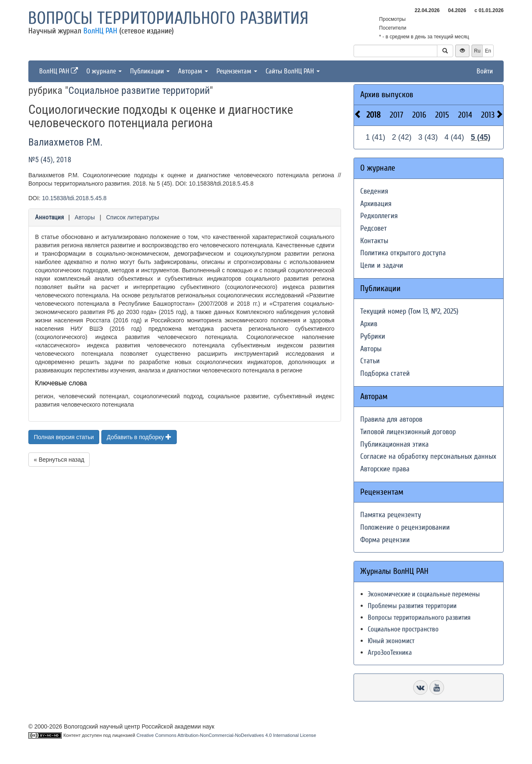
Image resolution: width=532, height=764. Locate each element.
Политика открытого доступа (403, 253)
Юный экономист (391, 641)
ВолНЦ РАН (100, 31)
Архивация (376, 204)
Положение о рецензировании (405, 527)
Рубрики (373, 336)
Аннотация (49, 217)
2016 (419, 115)
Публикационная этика (394, 444)
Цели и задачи (382, 265)
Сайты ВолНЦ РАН (293, 71)
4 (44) (454, 137)
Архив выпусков (387, 94)
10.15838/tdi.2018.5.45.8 (74, 198)
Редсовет (374, 228)
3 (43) (428, 137)
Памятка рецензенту (391, 515)
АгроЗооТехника (390, 652)
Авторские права (385, 469)
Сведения (374, 191)
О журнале (104, 71)
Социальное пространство (403, 629)
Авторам (193, 71)
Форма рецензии (385, 540)
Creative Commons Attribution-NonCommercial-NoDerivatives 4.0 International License (226, 735)
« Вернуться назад (59, 460)
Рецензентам (237, 71)
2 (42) (402, 137)
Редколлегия (379, 216)
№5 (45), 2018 (50, 160)
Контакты (374, 241)
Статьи (370, 361)
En (488, 51)
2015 (442, 115)
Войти (485, 71)
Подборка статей (385, 373)
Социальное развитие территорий (139, 90)
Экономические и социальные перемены (424, 594)
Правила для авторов (391, 419)
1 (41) (375, 137)
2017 (396, 115)
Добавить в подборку (139, 437)
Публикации (150, 71)
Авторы (85, 217)
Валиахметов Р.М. (65, 142)
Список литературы (132, 217)
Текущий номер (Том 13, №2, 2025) (409, 311)
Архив (369, 324)
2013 (488, 115)
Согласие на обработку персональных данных (428, 456)
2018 (374, 115)
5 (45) (481, 137)
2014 (465, 115)
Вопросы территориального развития (168, 18)
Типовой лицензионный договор (408, 432)
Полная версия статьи (64, 437)
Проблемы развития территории (412, 606)
